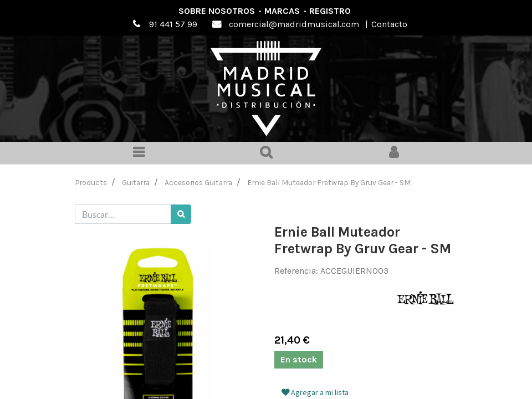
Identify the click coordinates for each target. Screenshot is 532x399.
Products (91, 182)
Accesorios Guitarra (198, 182)
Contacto (389, 24)
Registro (330, 11)
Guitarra (136, 182)
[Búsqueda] (181, 214)
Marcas (282, 11)
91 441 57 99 (173, 24)
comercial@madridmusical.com (294, 24)
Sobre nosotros (217, 11)
